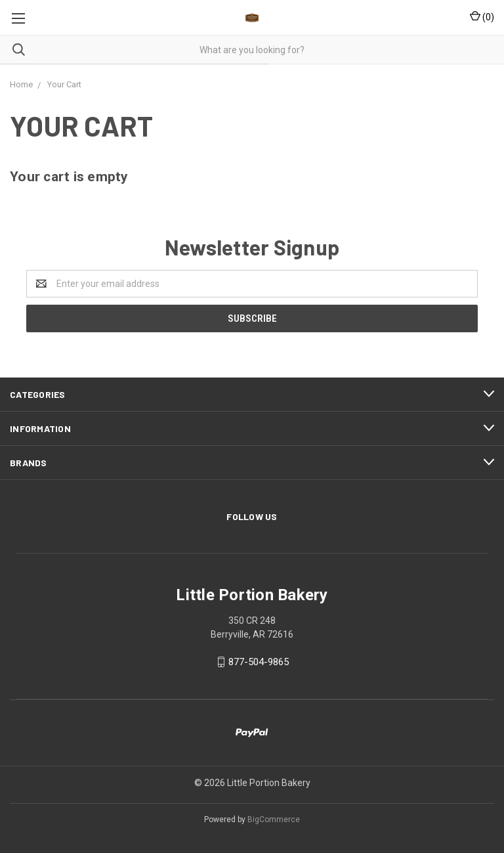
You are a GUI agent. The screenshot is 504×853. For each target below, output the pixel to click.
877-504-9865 (259, 662)
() (482, 16)
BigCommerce (274, 820)
